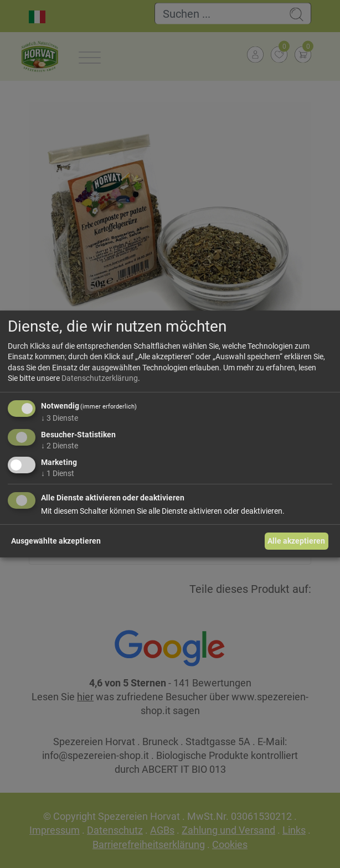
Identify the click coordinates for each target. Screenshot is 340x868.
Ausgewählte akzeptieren (56, 541)
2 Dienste (60, 446)
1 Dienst (58, 473)
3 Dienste (60, 418)
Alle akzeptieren (296, 541)
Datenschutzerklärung (100, 378)
